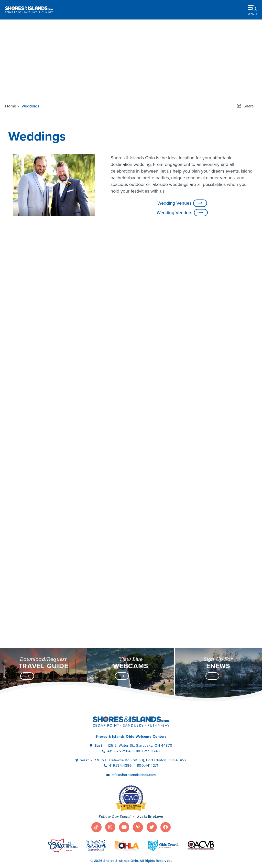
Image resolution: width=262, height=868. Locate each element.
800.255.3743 (148, 724)
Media (14, 857)
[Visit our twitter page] (152, 800)
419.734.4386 (121, 738)
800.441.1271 (148, 738)
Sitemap (164, 857)
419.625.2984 (119, 724)
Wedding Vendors (182, 213)
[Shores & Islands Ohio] (29, 10)
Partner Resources (68, 857)
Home (13, 106)
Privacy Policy (101, 857)
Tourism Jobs (36, 857)
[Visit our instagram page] (110, 800)
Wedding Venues (182, 203)
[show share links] (245, 106)
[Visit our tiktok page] (96, 800)
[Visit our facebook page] (166, 800)
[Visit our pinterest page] (138, 800)
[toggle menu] (252, 9)
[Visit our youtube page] (124, 800)
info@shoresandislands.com (134, 747)
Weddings (31, 106)
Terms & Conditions (135, 857)
